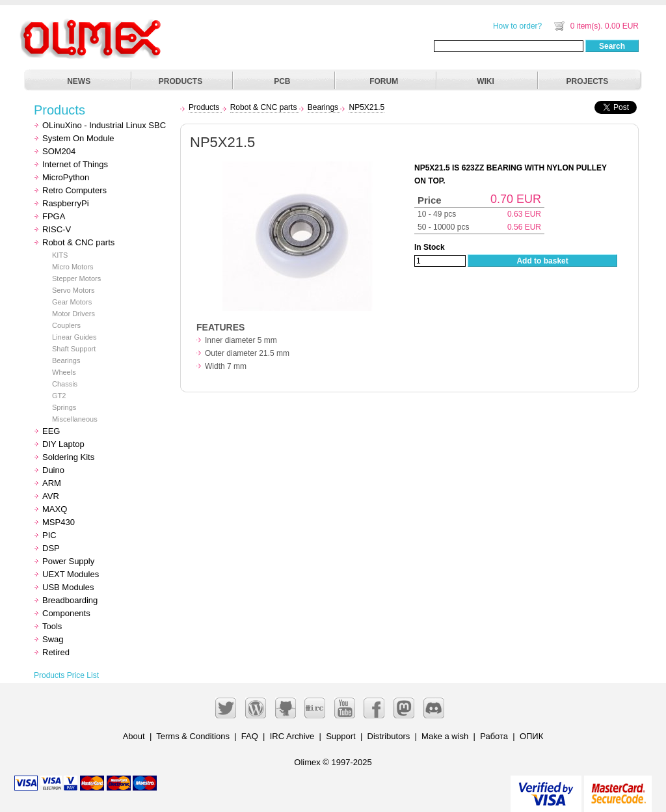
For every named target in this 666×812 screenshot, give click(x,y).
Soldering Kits (68, 457)
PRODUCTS (180, 81)
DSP (51, 548)
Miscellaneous (75, 419)
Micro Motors (73, 267)
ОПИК (531, 736)
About (134, 736)
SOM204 (59, 151)
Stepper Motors (76, 278)
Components (66, 613)
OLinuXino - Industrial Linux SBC (104, 125)
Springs (64, 407)
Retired (56, 652)
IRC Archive (292, 736)
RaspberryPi (66, 203)
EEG (51, 431)
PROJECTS (588, 81)
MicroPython (66, 177)
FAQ (250, 736)
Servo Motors (73, 290)
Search (612, 46)
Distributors (389, 736)
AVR (51, 496)
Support (341, 736)
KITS (60, 255)
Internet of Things (75, 164)
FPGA (54, 216)
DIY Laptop (63, 444)
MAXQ (55, 509)
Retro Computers (74, 190)
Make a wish (445, 736)
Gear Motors (72, 302)
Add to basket (542, 261)
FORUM (384, 81)
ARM (52, 483)
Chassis (65, 384)
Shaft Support (74, 349)
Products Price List (66, 675)
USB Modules (68, 587)
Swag (53, 639)
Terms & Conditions (193, 736)
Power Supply (68, 561)
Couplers (66, 325)
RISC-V (57, 229)
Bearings (66, 360)
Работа (494, 736)
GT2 (59, 396)
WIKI (486, 81)
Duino (53, 470)
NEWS (79, 81)
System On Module (78, 138)
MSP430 (59, 522)
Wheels (64, 372)
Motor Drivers (73, 314)
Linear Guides (74, 337)
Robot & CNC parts (78, 242)
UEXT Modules (71, 574)
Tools (52, 626)
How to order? (517, 26)
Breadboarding (70, 600)
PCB (282, 81)
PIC (49, 535)
